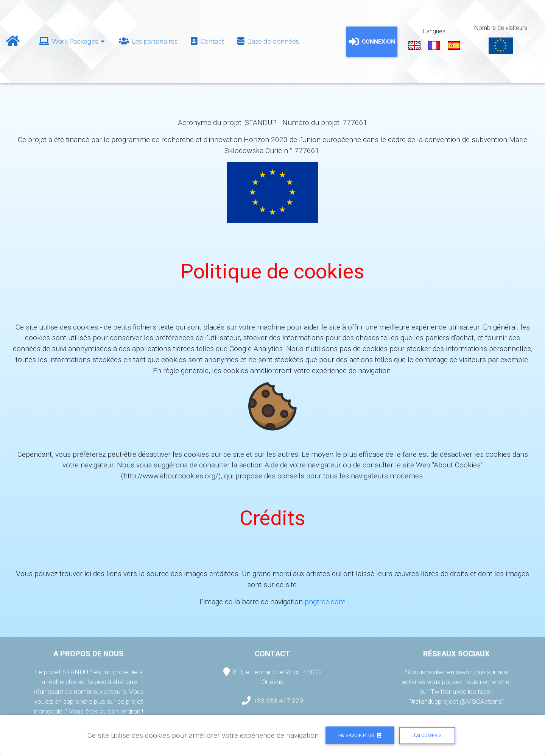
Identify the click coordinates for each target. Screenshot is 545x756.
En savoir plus (360, 735)
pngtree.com (325, 601)
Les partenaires (147, 41)
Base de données (267, 41)
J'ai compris (427, 735)
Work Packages (72, 41)
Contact (207, 41)
